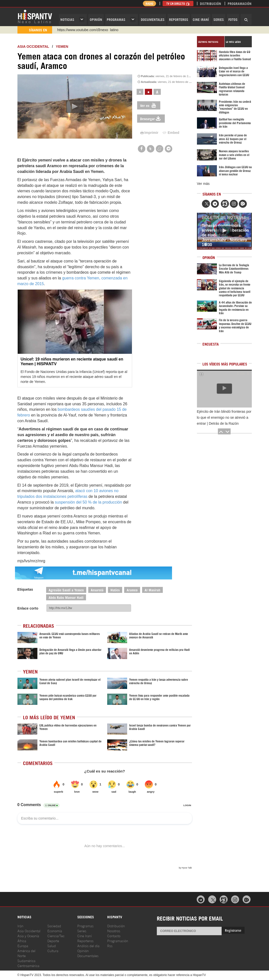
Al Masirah (152, 590)
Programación (240, 3)
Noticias (67, 19)
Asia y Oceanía (28, 936)
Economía (55, 931)
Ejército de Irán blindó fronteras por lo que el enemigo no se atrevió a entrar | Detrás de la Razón (224, 417)
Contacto (114, 936)
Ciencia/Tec (56, 936)
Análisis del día (88, 946)
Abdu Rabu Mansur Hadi (66, 597)
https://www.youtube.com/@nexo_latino (88, 30)
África (22, 941)
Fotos (233, 19)
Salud (52, 946)
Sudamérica (26, 960)
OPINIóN (96, 19)
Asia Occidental (29, 931)
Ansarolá (97, 590)
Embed (171, 133)
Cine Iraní (201, 19)
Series (219, 19)
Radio (149, 3)
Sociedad (54, 926)
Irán (20, 926)
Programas (116, 19)
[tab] (211, 42)
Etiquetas (25, 589)
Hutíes (115, 590)
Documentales (153, 19)
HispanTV (35, 16)
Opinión (83, 951)
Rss (110, 946)
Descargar (151, 119)
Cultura (53, 951)
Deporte (53, 941)
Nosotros (114, 931)
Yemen (62, 47)
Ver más (203, 184)
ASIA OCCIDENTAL (33, 47)
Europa (23, 946)
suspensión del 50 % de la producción (89, 502)
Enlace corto (28, 608)
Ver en (149, 105)
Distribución (211, 3)
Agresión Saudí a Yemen (66, 590)
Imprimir (149, 133)
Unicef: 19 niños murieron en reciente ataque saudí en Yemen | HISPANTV (72, 361)
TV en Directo (178, 3)
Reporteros (179, 19)
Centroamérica (28, 965)
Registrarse (233, 930)
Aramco (132, 590)
